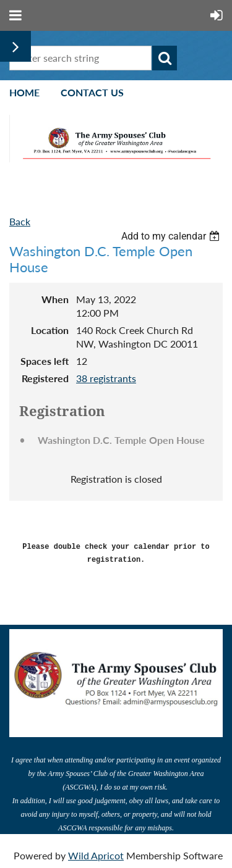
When (55, 299)
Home (24, 92)
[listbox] (172, 236)
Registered (45, 378)
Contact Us (92, 92)
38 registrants (106, 378)
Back (20, 221)
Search (165, 58)
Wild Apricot (96, 852)
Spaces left (45, 361)
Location (50, 330)
